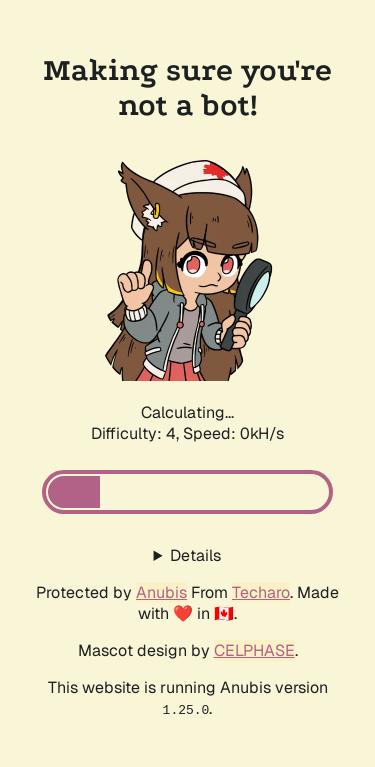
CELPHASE (254, 650)
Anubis (161, 592)
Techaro (261, 592)
